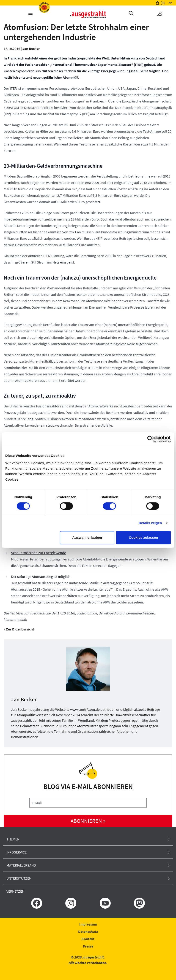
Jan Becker (31, 48)
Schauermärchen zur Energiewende (38, 553)
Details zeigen (150, 523)
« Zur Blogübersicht (19, 629)
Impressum (88, 924)
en (170, 3)
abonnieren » (88, 821)
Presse (88, 946)
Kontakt (88, 939)
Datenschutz (88, 932)
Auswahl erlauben (87, 537)
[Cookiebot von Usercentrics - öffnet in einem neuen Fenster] (151, 439)
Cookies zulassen (143, 537)
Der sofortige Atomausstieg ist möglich (41, 576)
